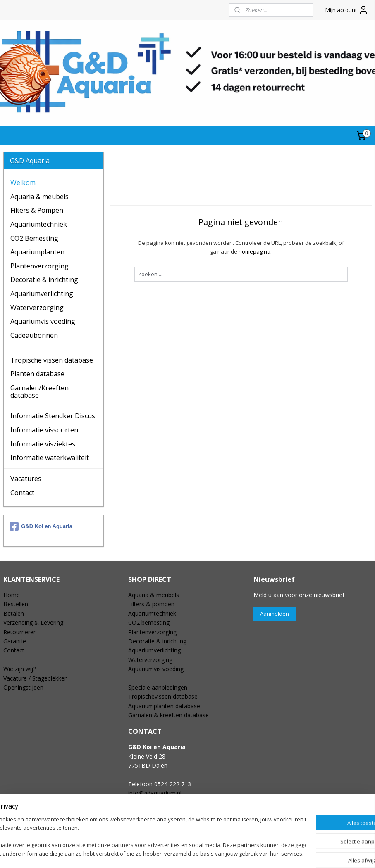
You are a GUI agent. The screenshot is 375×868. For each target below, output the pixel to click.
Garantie (15, 641)
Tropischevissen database (163, 696)
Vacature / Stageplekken (36, 678)
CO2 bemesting (149, 623)
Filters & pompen (151, 604)
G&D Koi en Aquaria (41, 526)
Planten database (37, 374)
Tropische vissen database (52, 360)
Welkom (23, 183)
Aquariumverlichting (42, 294)
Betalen (14, 613)
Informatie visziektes (43, 444)
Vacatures (26, 479)
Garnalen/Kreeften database (39, 391)
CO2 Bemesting (34, 238)
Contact (22, 493)
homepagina (255, 251)
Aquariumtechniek (39, 224)
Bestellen (16, 604)
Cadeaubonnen (34, 335)
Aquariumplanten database (164, 706)
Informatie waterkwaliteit (50, 458)
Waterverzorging (37, 308)
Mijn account (347, 10)
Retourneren (20, 632)
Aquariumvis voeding (43, 321)
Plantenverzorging (39, 266)
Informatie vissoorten (44, 430)
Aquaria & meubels (39, 197)
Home (12, 595)
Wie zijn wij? (19, 669)
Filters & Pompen (37, 210)
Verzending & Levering (33, 623)
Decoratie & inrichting (44, 280)
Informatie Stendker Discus (53, 416)
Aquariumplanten (37, 252)
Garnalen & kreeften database (168, 715)
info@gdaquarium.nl (155, 793)
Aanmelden (275, 614)
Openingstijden (23, 687)
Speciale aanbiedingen (158, 687)
